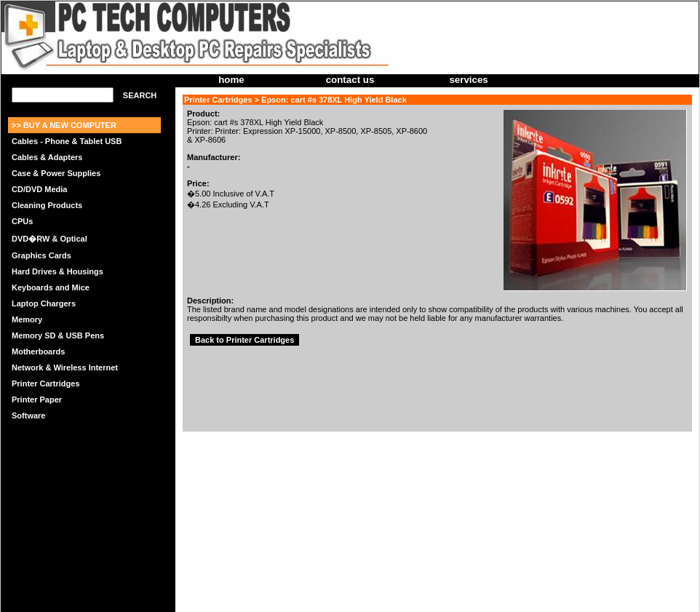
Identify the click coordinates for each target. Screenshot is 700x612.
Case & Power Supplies (56, 173)
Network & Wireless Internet (65, 367)
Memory (27, 319)
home (231, 80)
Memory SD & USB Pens (58, 335)
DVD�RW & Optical (49, 239)
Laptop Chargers (44, 303)
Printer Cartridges (46, 384)
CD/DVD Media (39, 189)
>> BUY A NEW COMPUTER (64, 125)
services (468, 80)
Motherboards (38, 351)
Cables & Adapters (47, 157)
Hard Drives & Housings (57, 271)
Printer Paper (37, 400)
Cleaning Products (47, 205)
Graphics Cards (41, 255)
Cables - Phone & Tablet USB (67, 141)
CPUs (22, 221)
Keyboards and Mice (51, 287)
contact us (350, 80)
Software (28, 416)
